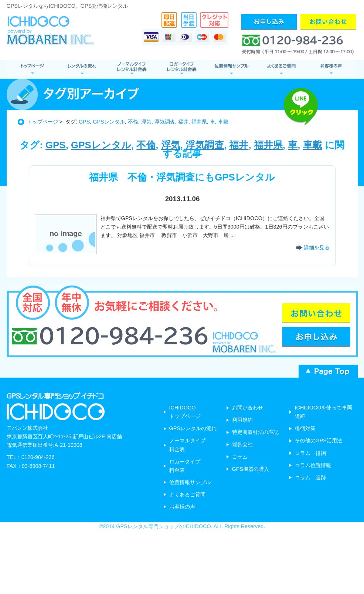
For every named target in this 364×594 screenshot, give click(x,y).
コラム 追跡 (310, 477)
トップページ (42, 122)
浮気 (146, 122)
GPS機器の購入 (251, 469)
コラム (240, 457)
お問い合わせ (248, 408)
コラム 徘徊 (310, 453)
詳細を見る (317, 247)
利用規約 (242, 420)
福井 (183, 122)
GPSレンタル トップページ (32, 69)
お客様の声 (331, 69)
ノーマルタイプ (131, 69)
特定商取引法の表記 (255, 432)
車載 (223, 122)
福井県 (199, 122)
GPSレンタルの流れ (193, 428)
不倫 (133, 122)
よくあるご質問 (281, 69)
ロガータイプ (181, 69)
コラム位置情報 (313, 465)
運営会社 (242, 444)
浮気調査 (165, 122)
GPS (84, 122)
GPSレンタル (109, 122)
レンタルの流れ (81, 69)
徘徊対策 (305, 428)
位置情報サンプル (231, 69)
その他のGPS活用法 (319, 441)
